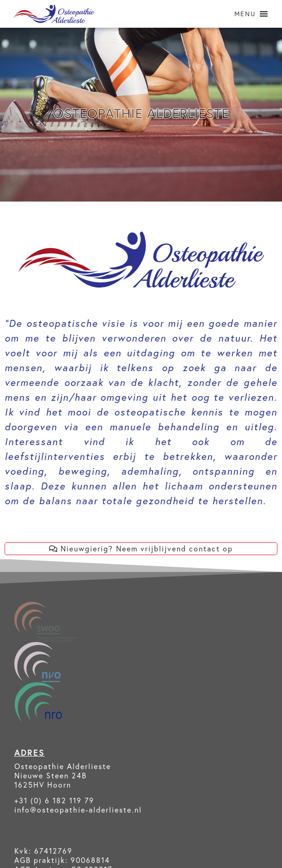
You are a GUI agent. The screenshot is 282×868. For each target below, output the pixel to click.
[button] (245, 14)
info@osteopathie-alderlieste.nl (78, 810)
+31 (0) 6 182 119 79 (54, 800)
